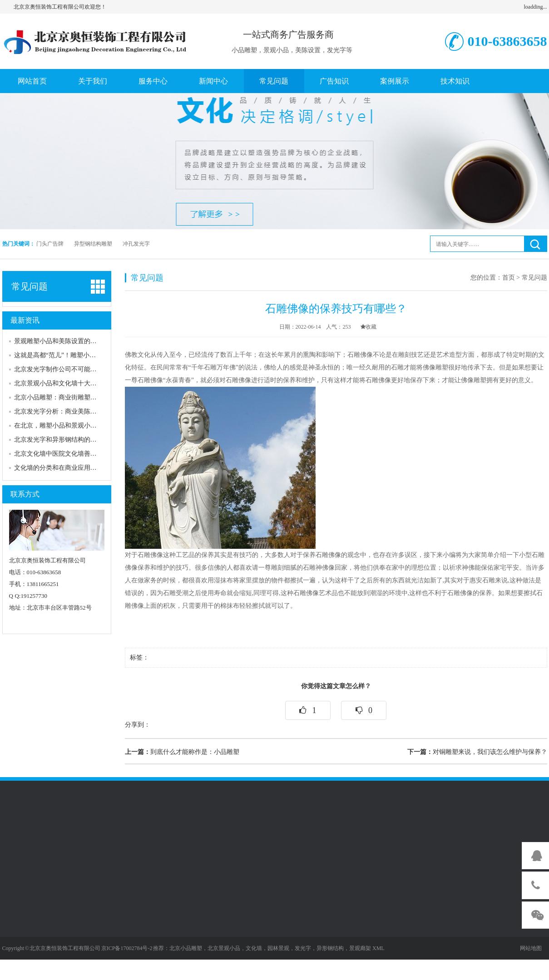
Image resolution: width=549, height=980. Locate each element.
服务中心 (153, 81)
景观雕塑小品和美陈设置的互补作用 (65, 341)
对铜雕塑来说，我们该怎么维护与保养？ (477, 752)
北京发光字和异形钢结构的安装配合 (65, 440)
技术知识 (455, 81)
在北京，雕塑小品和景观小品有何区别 (68, 426)
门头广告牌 (50, 244)
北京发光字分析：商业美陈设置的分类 (68, 411)
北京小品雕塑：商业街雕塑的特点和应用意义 (78, 397)
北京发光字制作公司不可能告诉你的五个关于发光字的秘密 (97, 369)
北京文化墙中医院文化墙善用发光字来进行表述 (81, 454)
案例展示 (395, 81)
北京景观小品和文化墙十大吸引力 (62, 383)
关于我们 (93, 81)
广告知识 (334, 81)
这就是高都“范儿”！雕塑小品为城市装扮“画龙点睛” (87, 355)
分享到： (138, 725)
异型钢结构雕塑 (93, 244)
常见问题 (274, 81)
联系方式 (25, 494)
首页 (509, 278)
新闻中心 (213, 81)
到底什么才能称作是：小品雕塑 (182, 752)
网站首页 (32, 81)
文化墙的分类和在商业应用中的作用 (65, 468)
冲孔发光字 (136, 244)
